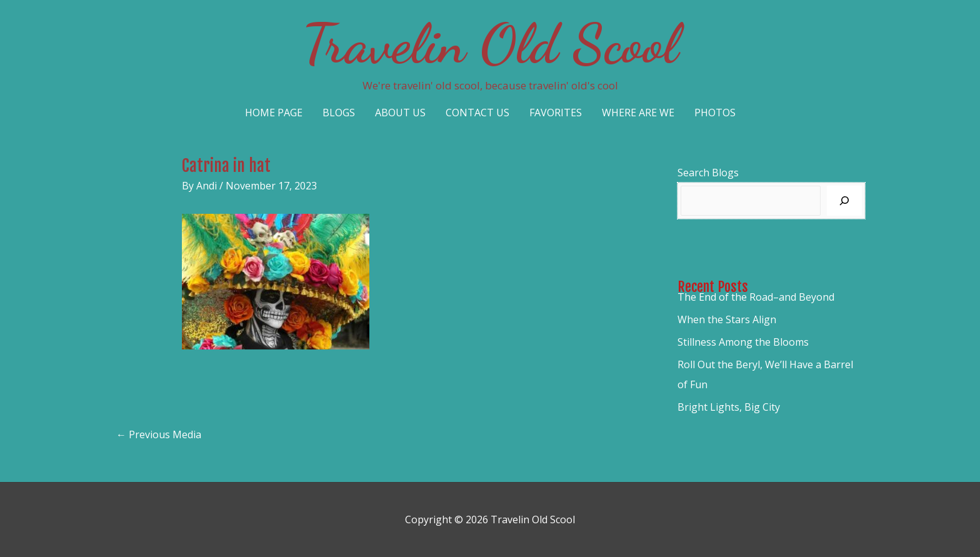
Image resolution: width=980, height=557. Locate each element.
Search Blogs (708, 173)
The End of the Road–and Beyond (756, 297)
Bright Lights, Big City (729, 407)
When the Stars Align (727, 319)
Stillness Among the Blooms (743, 342)
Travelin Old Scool (490, 44)
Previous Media (159, 434)
